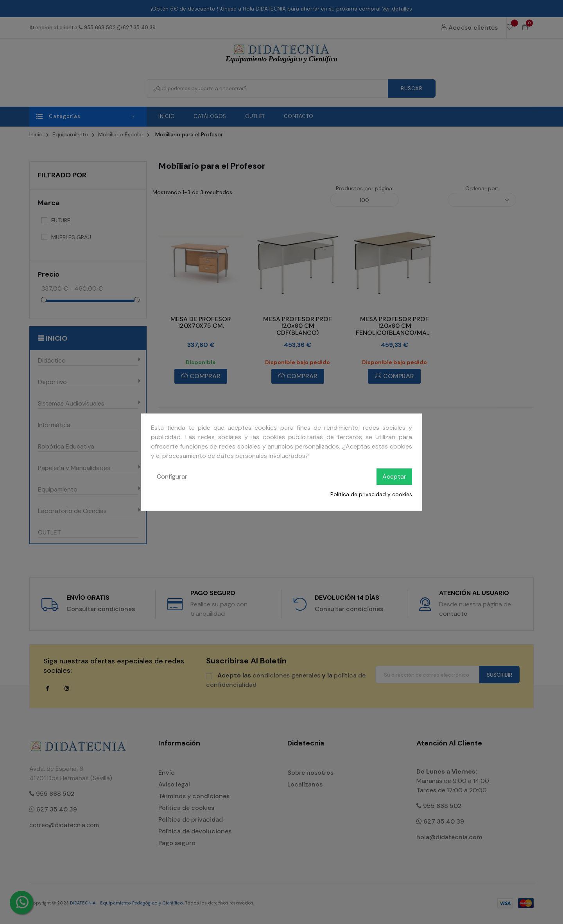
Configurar (172, 476)
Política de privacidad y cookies (371, 494)
